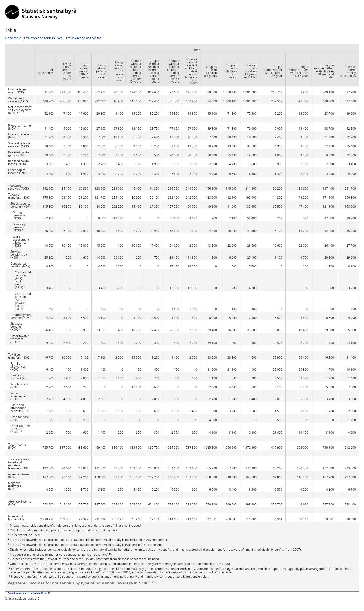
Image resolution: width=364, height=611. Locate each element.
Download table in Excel (46, 38)
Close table (13, 38)
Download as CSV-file (86, 38)
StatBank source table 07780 (29, 593)
